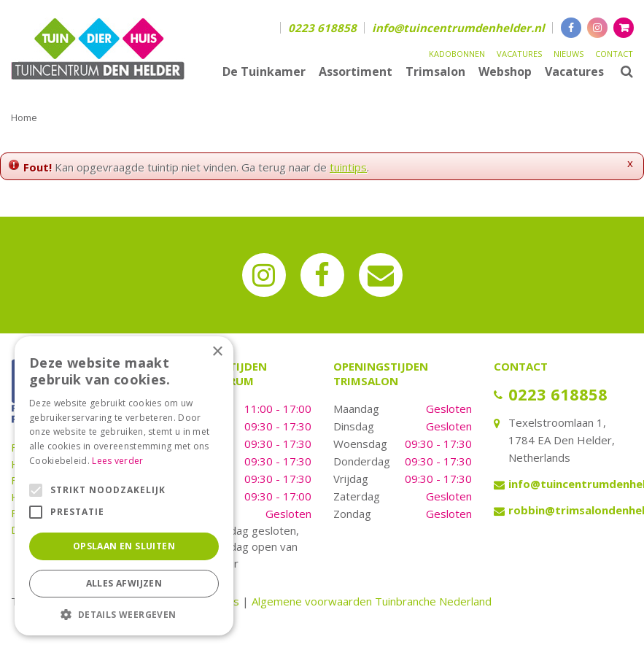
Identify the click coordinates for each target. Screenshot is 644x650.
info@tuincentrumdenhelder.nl (458, 28)
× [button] (217, 352)
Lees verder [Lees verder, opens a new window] (117, 461)
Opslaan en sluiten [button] (124, 546)
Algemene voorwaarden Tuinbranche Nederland (372, 601)
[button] (124, 614)
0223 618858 (322, 28)
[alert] (124, 486)
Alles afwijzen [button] (124, 583)
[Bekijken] (624, 28)
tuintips (348, 167)
